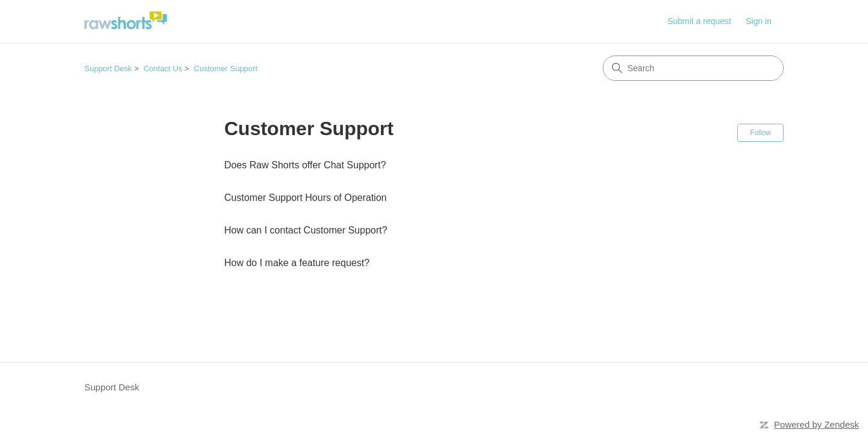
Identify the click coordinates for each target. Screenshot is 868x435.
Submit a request (699, 21)
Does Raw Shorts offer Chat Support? (305, 165)
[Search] (693, 68)
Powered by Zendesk (816, 424)
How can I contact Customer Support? (306, 230)
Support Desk (108, 68)
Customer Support (226, 68)
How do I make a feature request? (297, 263)
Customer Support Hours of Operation (305, 198)
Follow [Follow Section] (760, 133)
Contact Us (163, 68)
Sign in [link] (759, 21)
